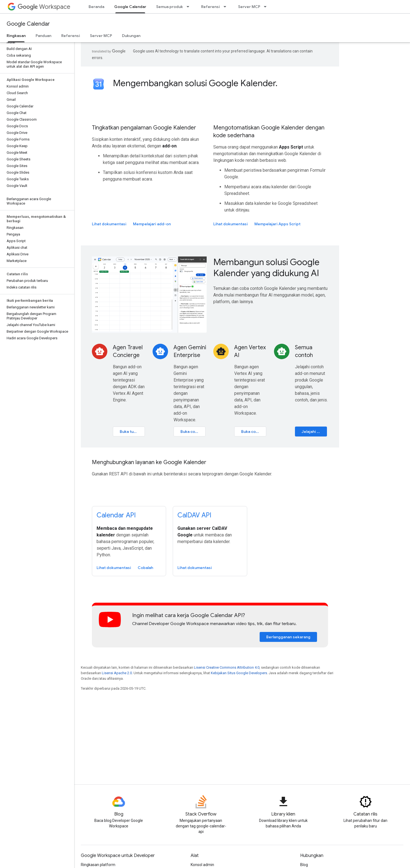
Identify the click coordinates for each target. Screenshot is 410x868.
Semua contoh (304, 351)
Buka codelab (193, 432)
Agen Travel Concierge (128, 351)
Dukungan (131, 36)
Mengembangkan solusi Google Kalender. (195, 83)
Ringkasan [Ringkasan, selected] (16, 36)
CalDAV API (194, 515)
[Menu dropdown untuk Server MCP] (267, 7)
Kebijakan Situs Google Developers (239, 673)
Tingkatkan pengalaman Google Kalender (144, 128)
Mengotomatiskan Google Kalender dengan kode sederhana (269, 132)
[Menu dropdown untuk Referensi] (227, 7)
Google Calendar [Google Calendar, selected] (130, 7)
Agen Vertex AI (250, 351)
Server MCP (249, 7)
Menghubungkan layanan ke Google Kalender (149, 462)
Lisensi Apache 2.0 (117, 673)
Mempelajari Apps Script (277, 224)
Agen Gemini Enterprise (190, 351)
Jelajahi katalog (314, 432)
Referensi (211, 7)
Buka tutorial (132, 432)
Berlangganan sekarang (288, 637)
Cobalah (145, 568)
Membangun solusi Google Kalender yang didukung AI (266, 268)
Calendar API (116, 515)
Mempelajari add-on (152, 224)
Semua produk (170, 7)
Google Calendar (28, 24)
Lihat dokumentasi (109, 224)
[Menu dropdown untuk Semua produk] (190, 7)
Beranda (96, 7)
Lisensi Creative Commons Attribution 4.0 (227, 667)
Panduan (43, 36)
